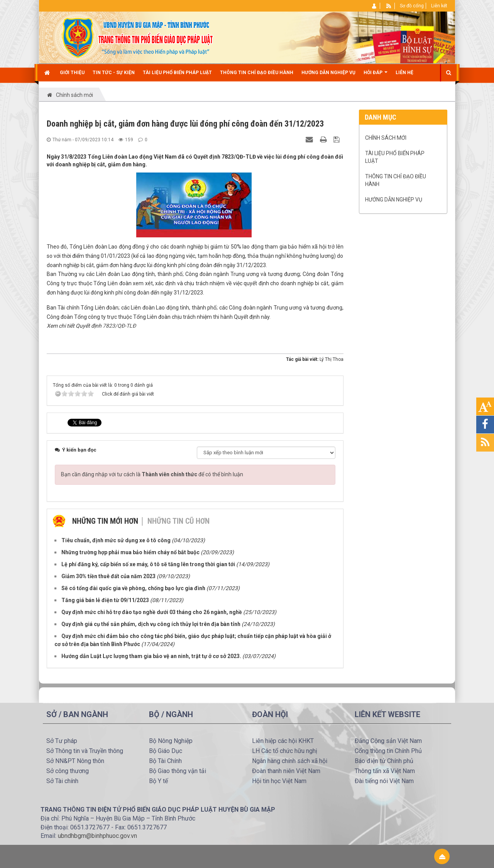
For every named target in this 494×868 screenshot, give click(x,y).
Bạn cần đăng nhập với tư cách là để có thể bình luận (152, 474)
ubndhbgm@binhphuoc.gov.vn (97, 836)
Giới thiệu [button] (72, 73)
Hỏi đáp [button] (376, 75)
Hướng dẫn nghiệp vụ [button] (328, 73)
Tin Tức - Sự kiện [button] (114, 73)
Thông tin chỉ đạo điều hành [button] (257, 73)
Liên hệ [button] (404, 73)
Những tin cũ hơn (178, 521)
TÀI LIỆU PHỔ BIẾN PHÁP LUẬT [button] (177, 73)
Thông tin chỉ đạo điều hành (396, 180)
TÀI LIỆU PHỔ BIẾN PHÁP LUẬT (395, 157)
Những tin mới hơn (105, 521)
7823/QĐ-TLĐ (119, 326)
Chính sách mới (386, 138)
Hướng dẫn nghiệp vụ (394, 200)
